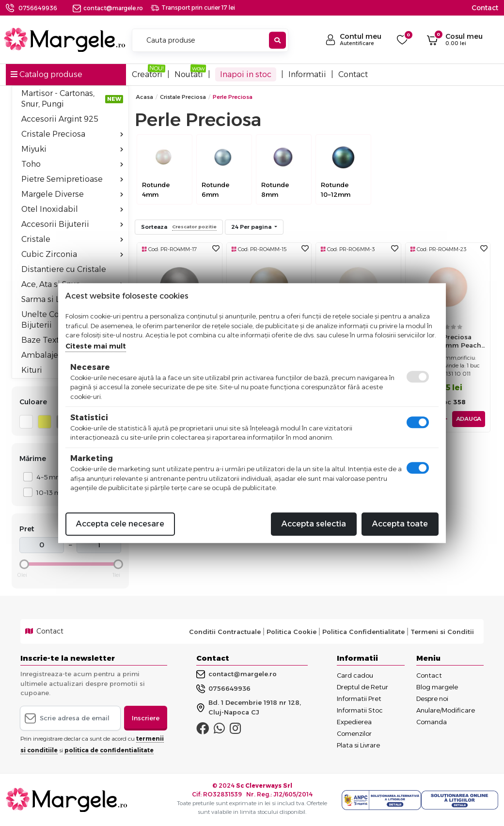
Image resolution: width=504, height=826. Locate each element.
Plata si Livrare (358, 745)
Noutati (189, 74)
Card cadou (355, 675)
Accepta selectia (314, 524)
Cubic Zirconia (72, 254)
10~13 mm (49, 492)
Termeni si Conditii (442, 632)
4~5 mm (47, 477)
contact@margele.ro (108, 8)
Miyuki (72, 149)
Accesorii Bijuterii (72, 224)
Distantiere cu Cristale (64, 269)
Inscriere (146, 718)
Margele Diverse (72, 194)
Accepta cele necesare (120, 524)
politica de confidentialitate (109, 750)
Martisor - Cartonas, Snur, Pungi (72, 99)
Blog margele (437, 687)
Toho (72, 164)
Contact (485, 8)
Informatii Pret (359, 699)
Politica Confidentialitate (363, 632)
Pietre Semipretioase (72, 179)
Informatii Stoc (360, 710)
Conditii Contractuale (225, 632)
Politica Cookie (291, 632)
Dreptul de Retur (362, 687)
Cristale (72, 239)
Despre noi (432, 699)
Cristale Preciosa (72, 134)
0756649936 (38, 8)
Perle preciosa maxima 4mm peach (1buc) (448, 343)
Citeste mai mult (96, 346)
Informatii (307, 74)
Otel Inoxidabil (72, 209)
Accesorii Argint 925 (60, 119)
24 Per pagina (252, 227)
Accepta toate (400, 524)
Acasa (144, 97)
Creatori (147, 74)
